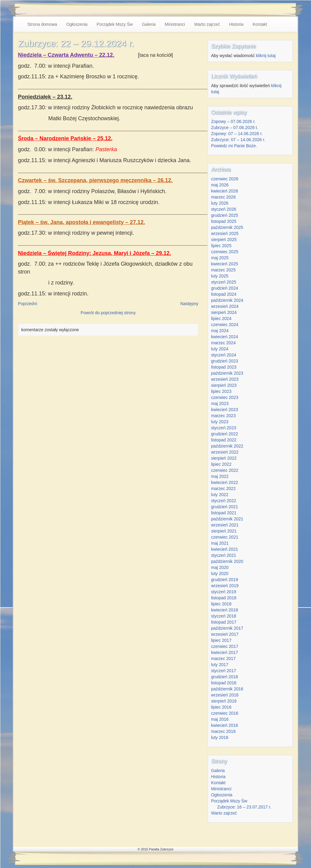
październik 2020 (227, 561)
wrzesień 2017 (225, 634)
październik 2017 (227, 628)
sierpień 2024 (224, 312)
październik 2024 (227, 300)
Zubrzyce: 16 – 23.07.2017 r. (244, 807)
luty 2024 (220, 349)
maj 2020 (220, 567)
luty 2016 (220, 737)
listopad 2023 (224, 367)
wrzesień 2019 (225, 586)
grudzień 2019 (225, 580)
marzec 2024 (223, 343)
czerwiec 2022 (225, 470)
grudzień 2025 (225, 215)
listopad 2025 (224, 221)
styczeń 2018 (224, 616)
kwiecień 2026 (225, 191)
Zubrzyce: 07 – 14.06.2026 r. (238, 140)
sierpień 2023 (224, 385)
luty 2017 (220, 665)
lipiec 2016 (221, 707)
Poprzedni (27, 304)
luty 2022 (220, 495)
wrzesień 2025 (225, 233)
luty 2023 (220, 422)
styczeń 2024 (224, 355)
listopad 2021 (224, 513)
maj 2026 (220, 185)
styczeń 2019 (224, 592)
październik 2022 (227, 446)
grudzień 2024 (225, 288)
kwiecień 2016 (225, 725)
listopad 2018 (224, 598)
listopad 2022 (224, 440)
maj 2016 (220, 719)
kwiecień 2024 (225, 337)
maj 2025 (220, 258)
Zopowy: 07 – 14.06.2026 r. (237, 134)
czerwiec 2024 (225, 325)
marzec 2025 (223, 270)
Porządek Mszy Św (115, 24)
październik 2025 (227, 227)
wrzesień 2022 (225, 452)
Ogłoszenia (77, 24)
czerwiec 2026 (225, 179)
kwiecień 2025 (225, 264)
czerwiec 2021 (225, 537)
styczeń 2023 (224, 428)
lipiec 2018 (221, 604)
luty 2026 (220, 203)
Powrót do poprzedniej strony (108, 313)
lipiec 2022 (221, 464)
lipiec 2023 (221, 391)
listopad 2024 (224, 294)
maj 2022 (220, 476)
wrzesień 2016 (225, 695)
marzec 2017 (223, 659)
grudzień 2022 (225, 434)
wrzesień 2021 (225, 525)
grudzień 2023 (225, 361)
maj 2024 (220, 331)
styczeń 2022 (224, 501)
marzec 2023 (223, 416)
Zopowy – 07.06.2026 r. (233, 121)
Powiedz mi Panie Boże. (234, 146)
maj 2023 (220, 403)
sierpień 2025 (224, 240)
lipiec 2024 (221, 318)
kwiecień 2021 (225, 549)
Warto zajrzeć (207, 24)
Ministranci (175, 24)
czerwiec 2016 (225, 713)
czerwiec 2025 (225, 252)
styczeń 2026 (224, 209)
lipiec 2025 (221, 246)
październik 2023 (227, 373)
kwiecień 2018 (225, 610)
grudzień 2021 (225, 507)
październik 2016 (227, 689)
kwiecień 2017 (225, 652)
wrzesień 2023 (225, 379)
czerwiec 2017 (225, 646)
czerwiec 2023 (225, 397)
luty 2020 (220, 574)
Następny (189, 304)
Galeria (149, 24)
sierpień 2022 (224, 458)
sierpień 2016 (224, 701)
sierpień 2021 (224, 531)
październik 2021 (227, 519)
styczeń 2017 (224, 671)
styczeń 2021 (224, 555)
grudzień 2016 (225, 677)
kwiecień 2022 (225, 482)
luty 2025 (220, 276)
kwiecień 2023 (225, 410)
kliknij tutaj (266, 56)
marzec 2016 (223, 731)
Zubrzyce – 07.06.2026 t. (235, 128)
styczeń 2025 (224, 282)
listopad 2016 (224, 683)
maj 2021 (220, 543)
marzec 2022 (223, 488)
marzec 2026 (223, 197)
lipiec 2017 (221, 640)
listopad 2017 (224, 622)
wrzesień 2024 (225, 306)
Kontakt (260, 24)
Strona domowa (42, 24)
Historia (236, 24)
